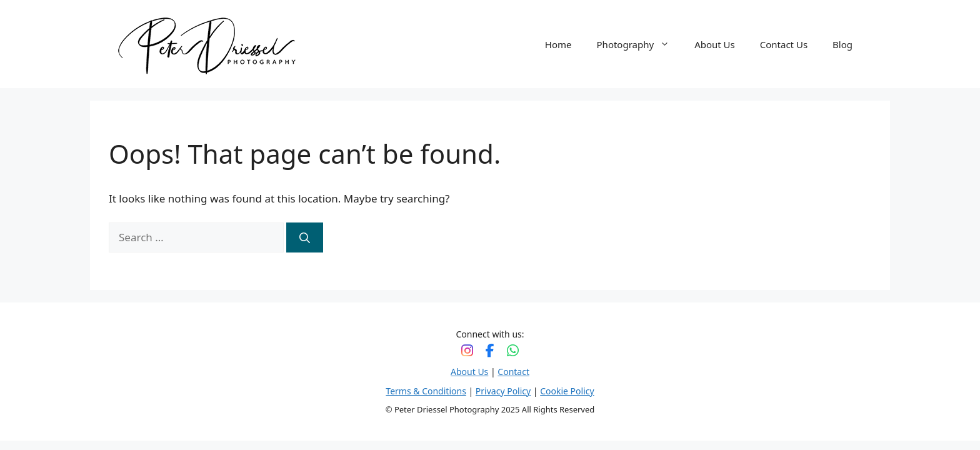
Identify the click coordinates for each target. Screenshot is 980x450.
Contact (513, 372)
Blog (842, 44)
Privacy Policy (503, 391)
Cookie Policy (567, 391)
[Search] (305, 237)
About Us (715, 44)
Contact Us (784, 44)
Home (558, 44)
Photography (640, 44)
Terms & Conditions (426, 391)
